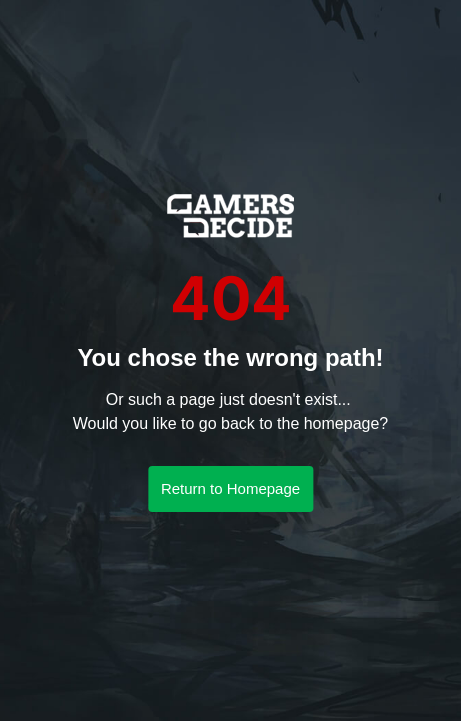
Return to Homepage (230, 488)
